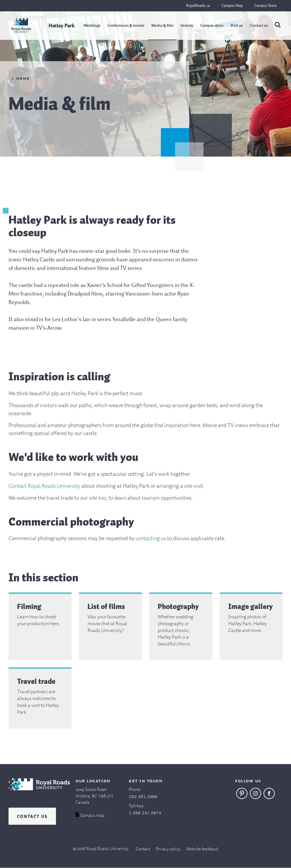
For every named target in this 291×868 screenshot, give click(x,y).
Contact (143, 849)
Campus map (92, 816)
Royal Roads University (107, 849)
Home (23, 79)
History (187, 26)
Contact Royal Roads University (44, 486)
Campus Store (265, 6)
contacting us (151, 539)
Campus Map (232, 6)
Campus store (212, 26)
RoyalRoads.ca (198, 6)
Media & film (162, 26)
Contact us (259, 26)
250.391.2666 (143, 797)
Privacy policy (168, 849)
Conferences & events (126, 26)
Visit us (237, 26)
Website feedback (202, 849)
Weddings (92, 26)
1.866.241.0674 (145, 813)
